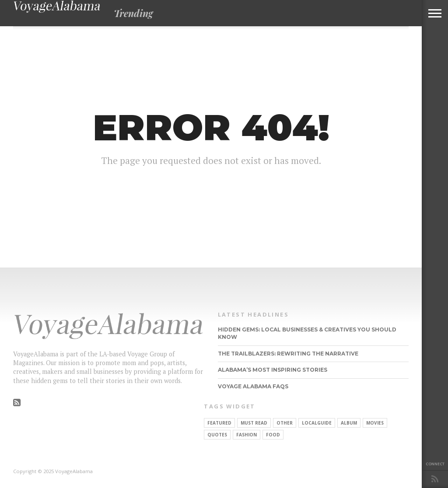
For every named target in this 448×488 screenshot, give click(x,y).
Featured (219, 423)
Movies (375, 423)
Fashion (247, 435)
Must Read (254, 423)
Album (349, 423)
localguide (317, 423)
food (273, 435)
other (285, 423)
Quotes (217, 435)
